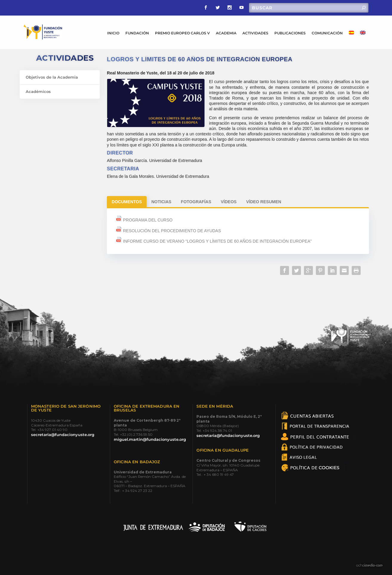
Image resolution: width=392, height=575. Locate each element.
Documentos (127, 202)
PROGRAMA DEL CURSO (147, 220)
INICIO (113, 33)
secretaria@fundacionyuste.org (63, 435)
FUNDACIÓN (137, 33)
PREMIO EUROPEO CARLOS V (182, 33)
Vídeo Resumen (263, 202)
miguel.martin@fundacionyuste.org (150, 439)
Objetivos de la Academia (52, 77)
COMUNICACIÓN (327, 33)
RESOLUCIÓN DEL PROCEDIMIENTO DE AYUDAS (172, 231)
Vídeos (229, 202)
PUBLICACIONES (290, 33)
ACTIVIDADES (255, 33)
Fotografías (196, 202)
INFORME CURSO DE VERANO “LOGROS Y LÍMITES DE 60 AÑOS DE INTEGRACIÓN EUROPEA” (217, 241)
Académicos (38, 91)
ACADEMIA (226, 33)
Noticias (161, 202)
